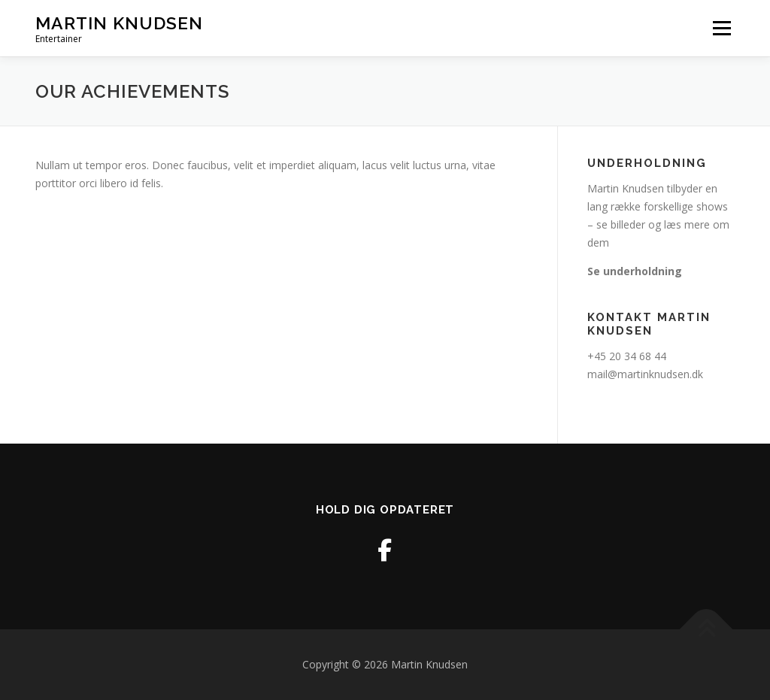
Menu (721, 28)
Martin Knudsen (119, 23)
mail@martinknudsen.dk (645, 374)
